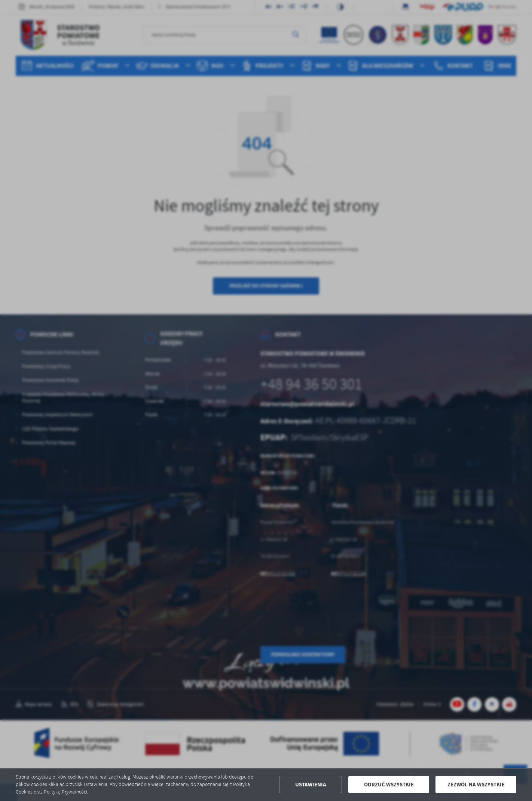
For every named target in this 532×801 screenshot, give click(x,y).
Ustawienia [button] (311, 785)
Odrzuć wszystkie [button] (389, 785)
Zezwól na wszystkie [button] (476, 785)
